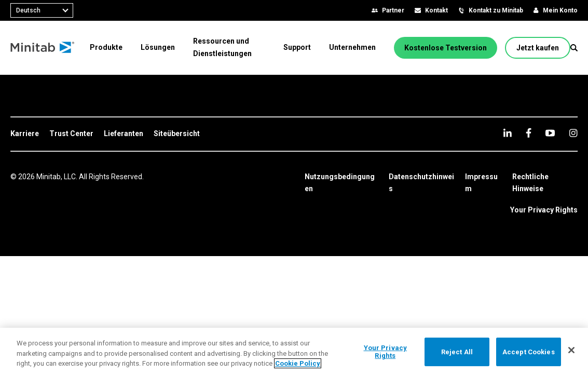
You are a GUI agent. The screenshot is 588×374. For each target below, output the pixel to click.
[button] (574, 48)
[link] (25, 134)
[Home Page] (43, 48)
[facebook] (529, 133)
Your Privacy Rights (544, 210)
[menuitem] (106, 47)
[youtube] (550, 133)
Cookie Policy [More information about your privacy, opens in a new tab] (298, 363)
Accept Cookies (529, 351)
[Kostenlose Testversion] (446, 48)
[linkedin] (508, 133)
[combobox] (42, 10)
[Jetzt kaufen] (538, 48)
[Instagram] (573, 133)
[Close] (571, 350)
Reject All (457, 351)
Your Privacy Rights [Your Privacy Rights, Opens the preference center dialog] (386, 352)
